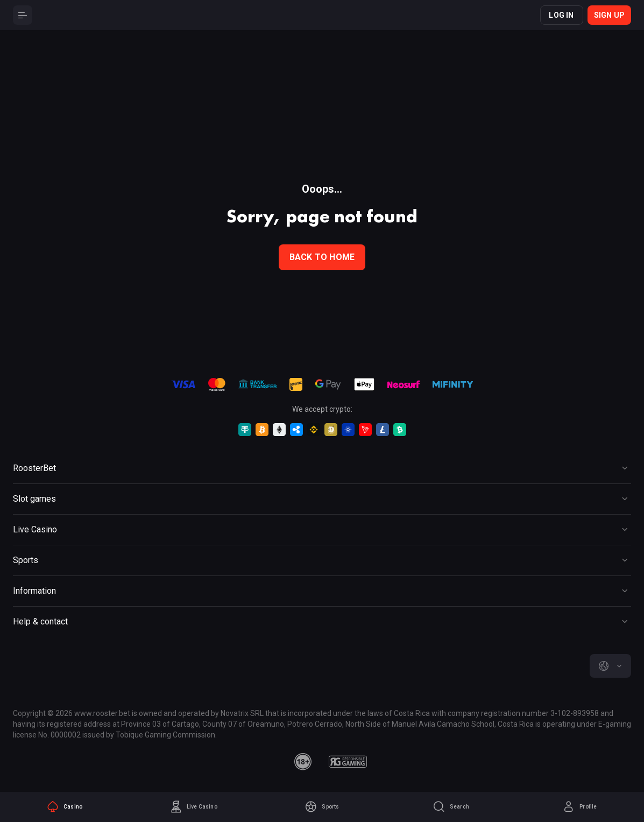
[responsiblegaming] (348, 762)
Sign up (609, 15)
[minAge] (303, 762)
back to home (322, 257)
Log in (561, 15)
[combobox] (610, 666)
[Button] (23, 15)
